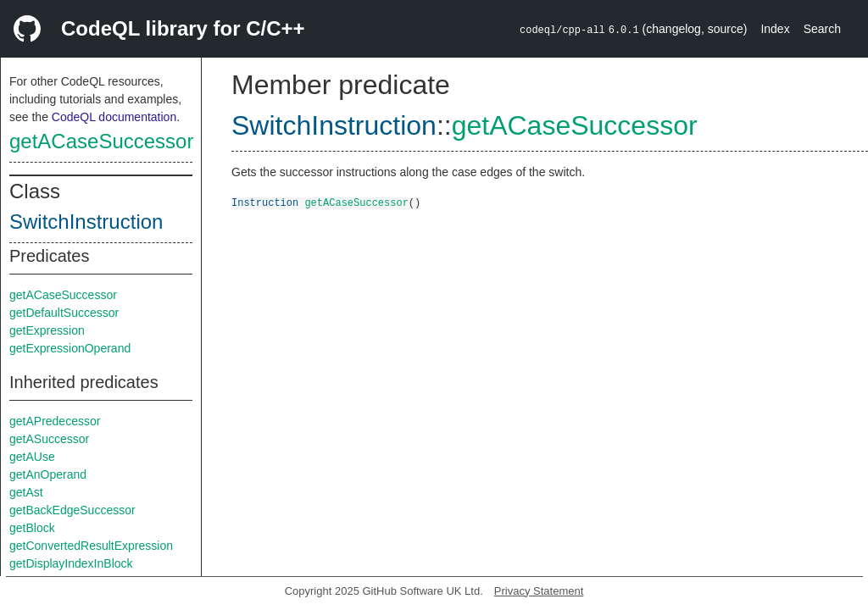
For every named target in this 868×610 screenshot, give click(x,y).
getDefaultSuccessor (64, 313)
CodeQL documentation (114, 117)
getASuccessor (49, 439)
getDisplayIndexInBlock (71, 563)
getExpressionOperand (70, 348)
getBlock (32, 528)
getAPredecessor (55, 421)
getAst (26, 492)
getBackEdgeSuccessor (72, 510)
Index (775, 29)
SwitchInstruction (86, 222)
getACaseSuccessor (101, 141)
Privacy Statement (539, 591)
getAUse (32, 457)
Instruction (265, 202)
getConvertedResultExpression (91, 546)
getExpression (47, 330)
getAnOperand (48, 474)
